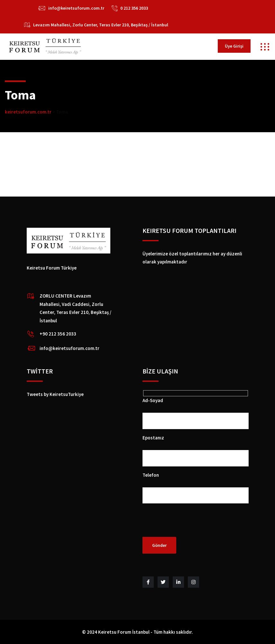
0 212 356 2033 (134, 8)
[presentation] (191, 524)
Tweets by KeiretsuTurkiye (55, 394)
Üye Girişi (234, 46)
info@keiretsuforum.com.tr (76, 8)
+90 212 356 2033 (58, 334)
